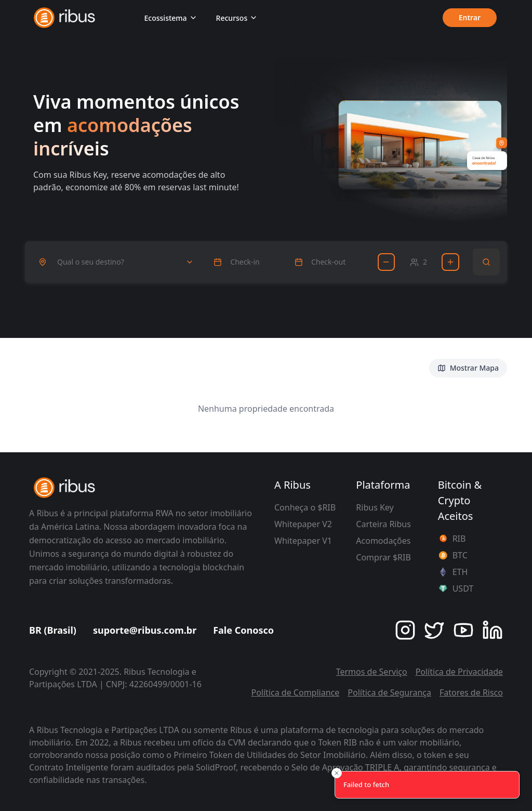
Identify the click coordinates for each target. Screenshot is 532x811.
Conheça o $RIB (305, 507)
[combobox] (116, 262)
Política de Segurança (389, 692)
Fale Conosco (243, 630)
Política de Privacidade (459, 672)
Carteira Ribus (383, 524)
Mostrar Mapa (468, 368)
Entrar (469, 18)
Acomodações (383, 541)
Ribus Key (375, 507)
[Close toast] (337, 773)
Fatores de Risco (471, 692)
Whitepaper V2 (303, 524)
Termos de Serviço (372, 672)
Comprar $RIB (383, 557)
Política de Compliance (295, 692)
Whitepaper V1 (303, 541)
